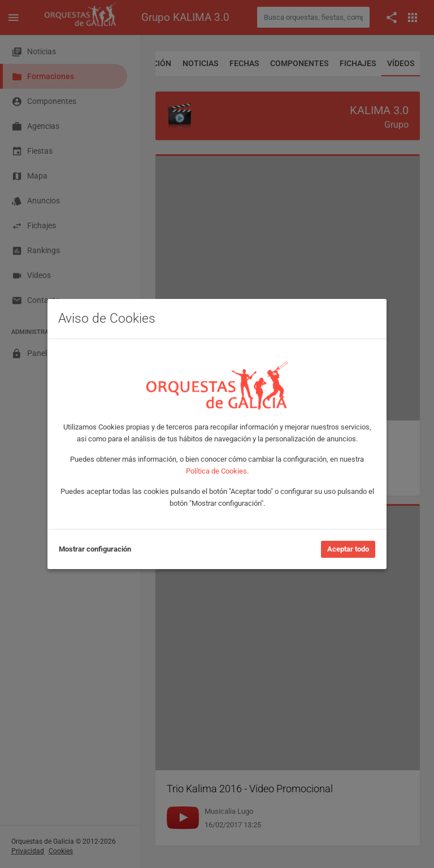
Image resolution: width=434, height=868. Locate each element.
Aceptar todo (348, 549)
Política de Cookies (216, 471)
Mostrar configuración (95, 549)
